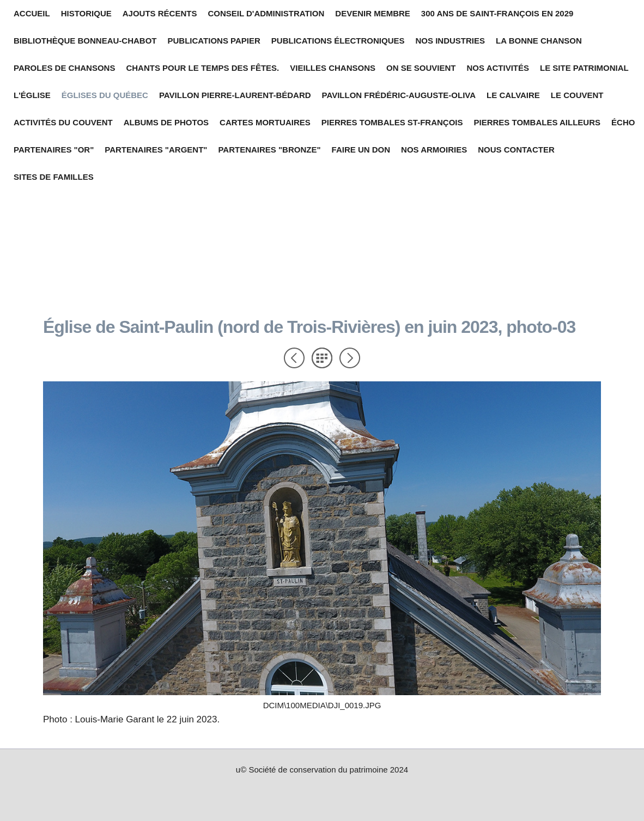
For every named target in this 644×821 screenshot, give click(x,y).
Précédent (294, 358)
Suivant (350, 358)
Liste (322, 358)
